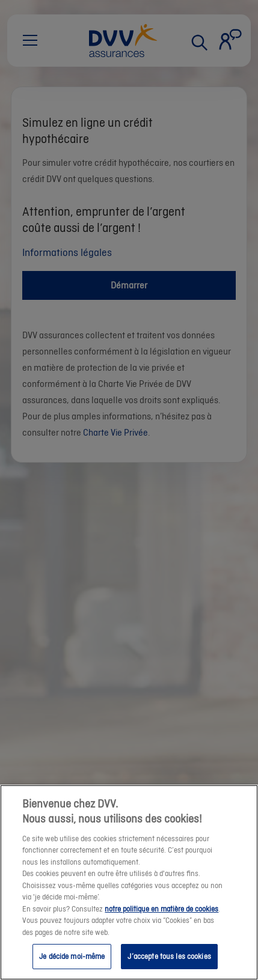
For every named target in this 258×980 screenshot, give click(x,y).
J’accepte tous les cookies (169, 965)
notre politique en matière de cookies (161, 917)
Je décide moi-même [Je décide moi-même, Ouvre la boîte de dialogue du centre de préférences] (72, 965)
